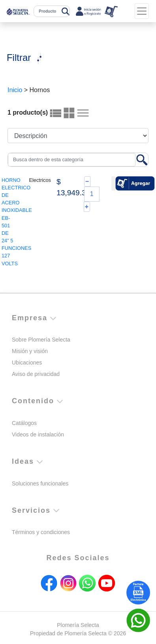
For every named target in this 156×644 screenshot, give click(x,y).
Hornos (40, 90)
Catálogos (24, 423)
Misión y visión (30, 351)
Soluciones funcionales (40, 483)
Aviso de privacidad (36, 374)
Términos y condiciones (41, 532)
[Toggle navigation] (142, 11)
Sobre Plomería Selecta (41, 340)
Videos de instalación (38, 434)
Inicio (15, 90)
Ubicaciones (27, 363)
